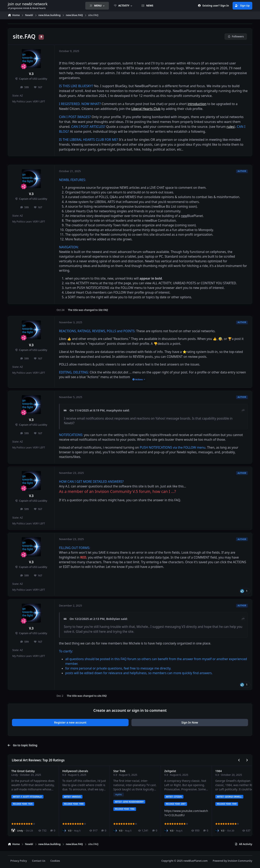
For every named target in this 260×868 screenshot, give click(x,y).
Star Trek (119, 771)
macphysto (114, 410)
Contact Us (39, 861)
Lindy (15, 775)
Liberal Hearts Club (146, 109)
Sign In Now (190, 722)
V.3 (31, 74)
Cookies (55, 861)
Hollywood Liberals (75, 771)
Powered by (232, 861)
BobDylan (113, 619)
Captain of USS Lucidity (33, 79)
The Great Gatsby (23, 771)
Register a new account (70, 722)
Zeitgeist (170, 771)
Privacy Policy (19, 861)
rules (230, 127)
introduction (197, 104)
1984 (219, 771)
